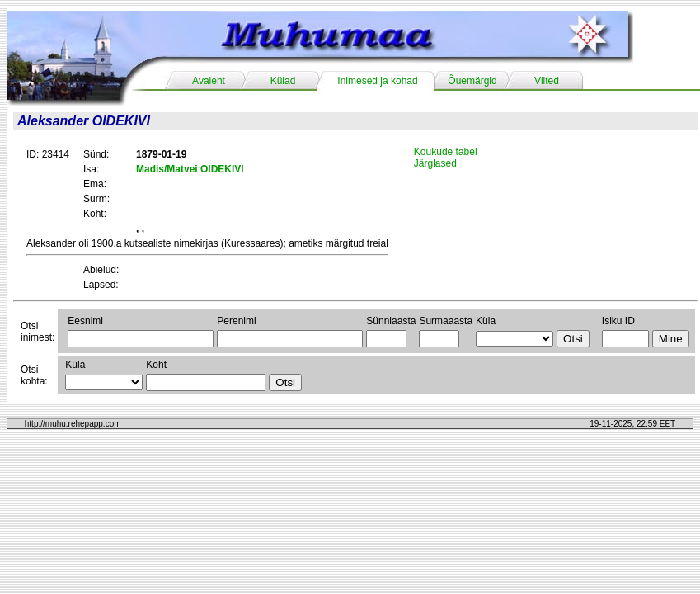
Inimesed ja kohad (377, 81)
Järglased (435, 163)
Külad (283, 81)
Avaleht (209, 81)
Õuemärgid (472, 81)
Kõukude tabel (446, 152)
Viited (547, 81)
